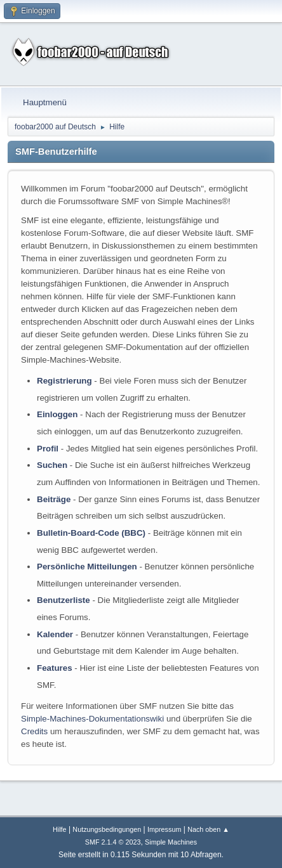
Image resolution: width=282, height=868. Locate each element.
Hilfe (60, 829)
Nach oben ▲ (208, 829)
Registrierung (64, 381)
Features (55, 668)
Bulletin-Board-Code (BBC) (91, 533)
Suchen (52, 465)
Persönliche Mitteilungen (87, 567)
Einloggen (57, 414)
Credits (34, 731)
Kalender (55, 634)
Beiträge (54, 499)
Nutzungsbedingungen (107, 829)
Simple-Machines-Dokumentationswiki (92, 719)
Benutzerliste (64, 600)
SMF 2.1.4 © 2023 (113, 842)
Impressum (164, 829)
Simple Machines (171, 842)
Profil (48, 449)
